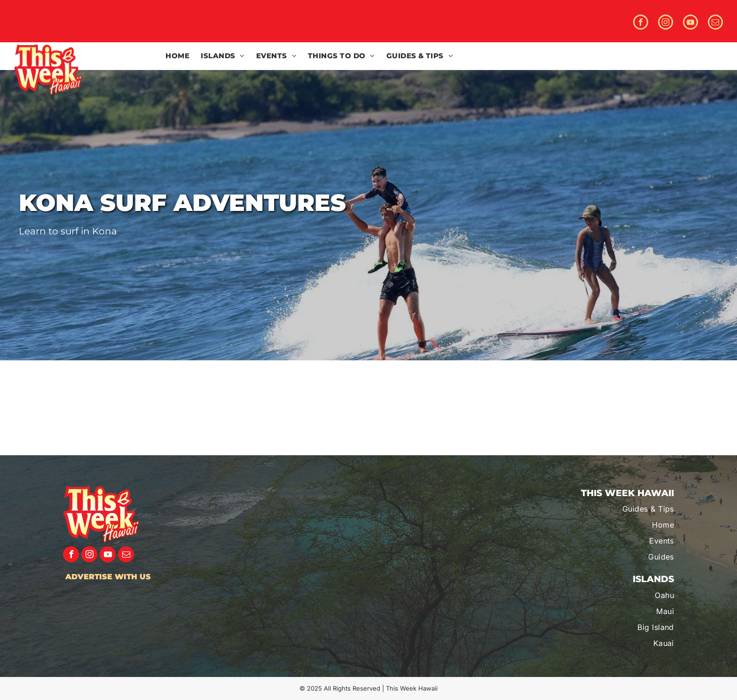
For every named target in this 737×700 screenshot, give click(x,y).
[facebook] (641, 23)
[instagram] (666, 23)
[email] (715, 23)
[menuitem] (177, 56)
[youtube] (690, 23)
